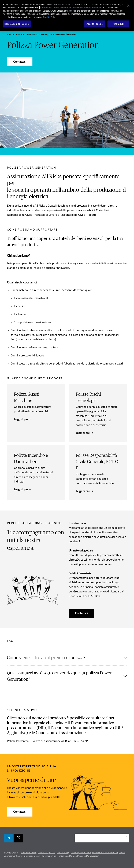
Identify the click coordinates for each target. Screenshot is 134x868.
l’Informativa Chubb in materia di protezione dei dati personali (70, 8)
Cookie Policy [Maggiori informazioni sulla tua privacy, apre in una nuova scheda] (50, 17)
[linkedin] (8, 838)
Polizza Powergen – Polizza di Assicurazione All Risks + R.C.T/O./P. (48, 741)
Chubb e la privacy (47, 853)
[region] (67, 15)
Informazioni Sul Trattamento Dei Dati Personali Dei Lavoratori (71, 856)
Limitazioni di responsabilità (105, 853)
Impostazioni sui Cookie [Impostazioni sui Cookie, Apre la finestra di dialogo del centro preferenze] (17, 24)
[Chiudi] (128, 6)
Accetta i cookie (95, 24)
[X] (19, 838)
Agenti (122, 853)
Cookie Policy (63, 853)
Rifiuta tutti (118, 24)
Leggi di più (23, 419)
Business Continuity (13, 856)
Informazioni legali (32, 856)
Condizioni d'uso (29, 853)
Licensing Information (81, 853)
